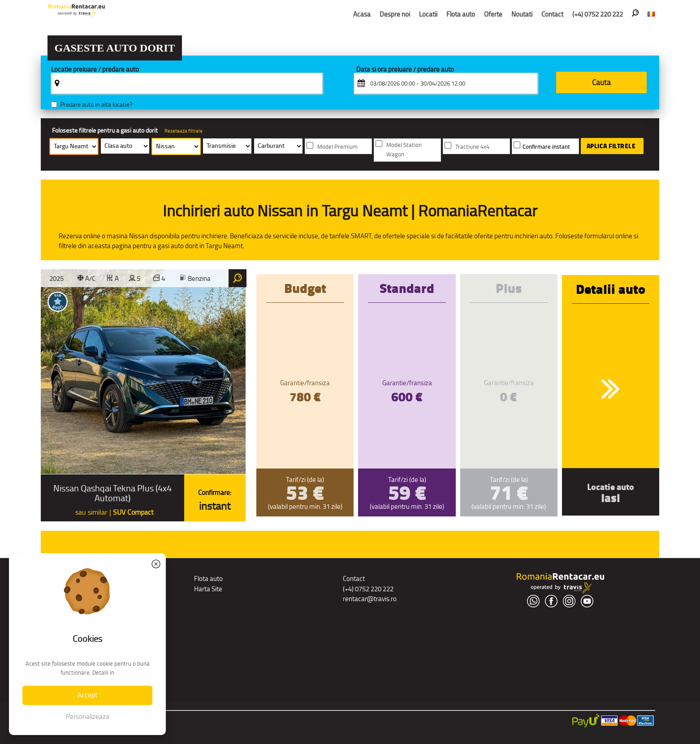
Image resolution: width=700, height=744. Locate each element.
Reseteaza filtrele (184, 131)
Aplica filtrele (611, 146)
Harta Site (208, 589)
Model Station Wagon (404, 150)
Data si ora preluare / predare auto (405, 70)
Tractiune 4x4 (472, 147)
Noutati (522, 14)
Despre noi (395, 14)
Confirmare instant (546, 147)
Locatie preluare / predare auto (95, 70)
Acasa (362, 14)
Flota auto (461, 14)
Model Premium (337, 147)
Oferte (493, 14)
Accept (87, 695)
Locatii (428, 14)
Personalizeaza (88, 716)
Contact (552, 14)
